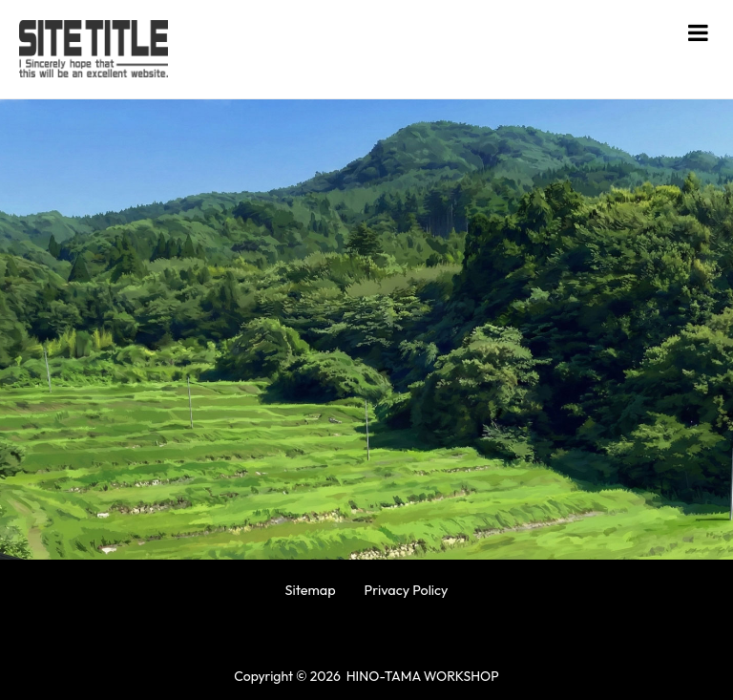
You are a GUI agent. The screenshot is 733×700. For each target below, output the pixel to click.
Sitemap (310, 590)
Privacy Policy (407, 590)
